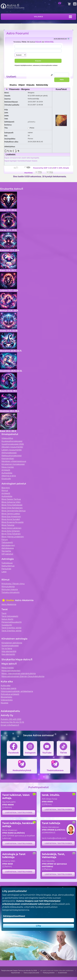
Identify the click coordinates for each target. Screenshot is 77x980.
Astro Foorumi (18, 33)
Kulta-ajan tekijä (8, 688)
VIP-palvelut (7, 554)
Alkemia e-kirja (9, 476)
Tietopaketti (7, 542)
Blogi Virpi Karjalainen (12, 508)
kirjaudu (38, 42)
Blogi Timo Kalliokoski (12, 505)
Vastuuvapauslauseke (31, 973)
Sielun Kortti (7, 619)
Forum (5, 539)
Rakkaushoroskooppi (12, 456)
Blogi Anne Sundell (11, 519)
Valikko (38, 17)
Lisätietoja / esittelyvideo (19, 812)
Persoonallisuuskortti (12, 622)
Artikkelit (6, 470)
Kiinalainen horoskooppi (13, 464)
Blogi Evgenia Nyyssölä (12, 522)
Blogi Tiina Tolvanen (11, 534)
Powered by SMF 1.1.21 (42, 168)
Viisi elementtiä (9, 651)
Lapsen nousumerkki (12, 450)
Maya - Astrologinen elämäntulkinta (19, 673)
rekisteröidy (49, 42)
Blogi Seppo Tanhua (11, 499)
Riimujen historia (10, 589)
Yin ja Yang (7, 648)
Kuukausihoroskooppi (12, 441)
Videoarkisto (7, 700)
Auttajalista (7, 473)
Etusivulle (6, 479)
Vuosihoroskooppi (10, 646)
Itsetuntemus (8, 566)
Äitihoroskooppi (9, 453)
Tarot (4, 613)
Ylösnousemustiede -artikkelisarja (17, 691)
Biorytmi (6, 488)
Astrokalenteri (8, 545)
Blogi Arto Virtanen (11, 531)
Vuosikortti (7, 625)
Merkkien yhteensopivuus (14, 461)
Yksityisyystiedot (49, 973)
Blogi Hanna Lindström (13, 537)
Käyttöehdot (16, 973)
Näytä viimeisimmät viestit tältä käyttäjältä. (22, 158)
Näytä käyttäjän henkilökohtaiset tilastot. (21, 161)
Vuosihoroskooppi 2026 (13, 444)
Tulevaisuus (7, 563)
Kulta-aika (6, 685)
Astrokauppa (8, 548)
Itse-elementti (8, 654)
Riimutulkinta (8, 586)
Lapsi (4, 572)
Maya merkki (8, 467)
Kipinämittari (8, 458)
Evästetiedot (63, 973)
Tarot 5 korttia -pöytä (11, 628)
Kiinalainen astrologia (12, 643)
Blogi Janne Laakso (11, 514)
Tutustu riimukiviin (11, 592)
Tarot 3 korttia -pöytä (11, 631)
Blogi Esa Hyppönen (11, 516)
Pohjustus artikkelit (10, 694)
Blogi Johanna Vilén (11, 502)
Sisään (61, 5)
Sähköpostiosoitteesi (14, 916)
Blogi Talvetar (8, 525)
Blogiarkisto (6, 697)
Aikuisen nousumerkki (12, 447)
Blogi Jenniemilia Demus (14, 511)
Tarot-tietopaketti (10, 616)
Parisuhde (6, 569)
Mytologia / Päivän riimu (13, 584)
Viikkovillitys (7, 438)
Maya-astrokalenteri (11, 671)
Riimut (5, 490)
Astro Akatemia (9, 604)
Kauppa (4, 703)
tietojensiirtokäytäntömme (16, 910)
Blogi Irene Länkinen (11, 528)
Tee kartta (6, 551)
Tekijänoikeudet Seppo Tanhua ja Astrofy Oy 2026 (19, 971)
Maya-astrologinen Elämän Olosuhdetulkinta (23, 676)
